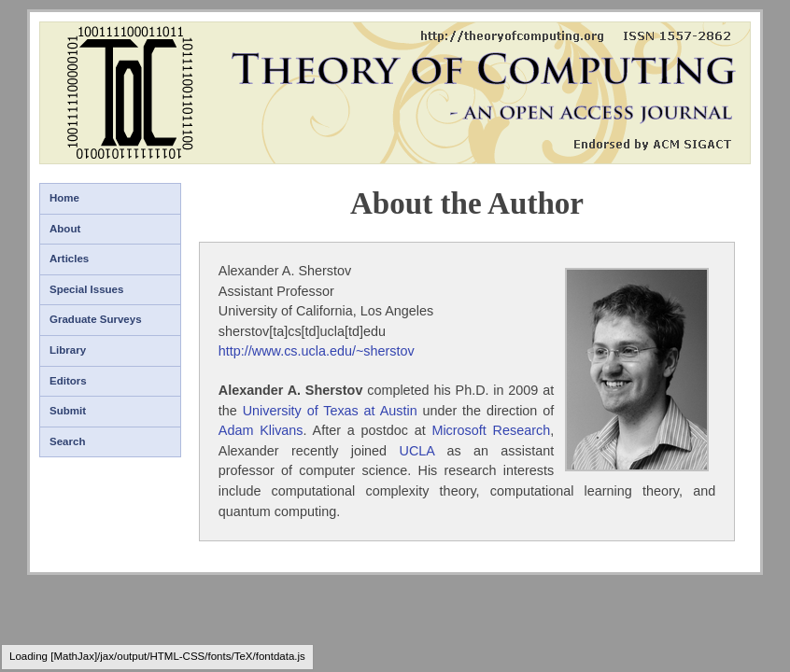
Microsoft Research (491, 430)
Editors (68, 381)
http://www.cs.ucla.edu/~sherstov (317, 351)
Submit (68, 411)
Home (64, 198)
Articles (69, 259)
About (65, 229)
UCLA (416, 451)
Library (68, 350)
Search (67, 441)
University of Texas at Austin (330, 411)
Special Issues (86, 289)
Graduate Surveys (96, 319)
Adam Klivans (261, 430)
